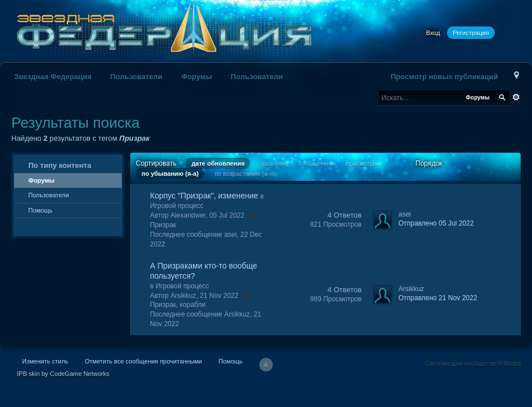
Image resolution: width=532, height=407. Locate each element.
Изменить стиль (45, 361)
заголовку (274, 163)
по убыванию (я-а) (170, 174)
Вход (433, 33)
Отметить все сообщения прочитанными (143, 361)
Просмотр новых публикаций (444, 77)
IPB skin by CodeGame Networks (63, 374)
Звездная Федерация (53, 77)
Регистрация (471, 33)
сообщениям (317, 163)
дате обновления (218, 163)
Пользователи (136, 77)
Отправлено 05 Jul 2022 (436, 223)
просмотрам (363, 163)
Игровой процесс (177, 206)
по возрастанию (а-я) (245, 174)
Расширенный (516, 97)
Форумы (197, 77)
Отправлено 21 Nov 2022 (438, 298)
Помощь (40, 210)
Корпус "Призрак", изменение (204, 196)
